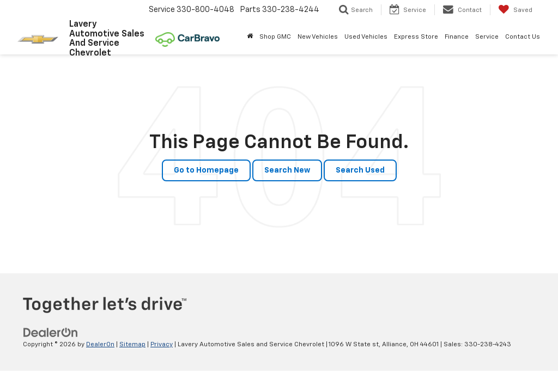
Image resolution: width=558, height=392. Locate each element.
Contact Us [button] (523, 37)
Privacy (162, 345)
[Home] (250, 37)
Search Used (360, 170)
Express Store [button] (416, 37)
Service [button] (487, 37)
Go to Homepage (206, 170)
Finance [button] (457, 37)
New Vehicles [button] (318, 37)
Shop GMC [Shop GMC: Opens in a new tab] (275, 37)
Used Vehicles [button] (366, 37)
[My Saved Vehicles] (515, 10)
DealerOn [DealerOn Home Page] (100, 345)
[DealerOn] (51, 333)
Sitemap (132, 345)
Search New (287, 170)
